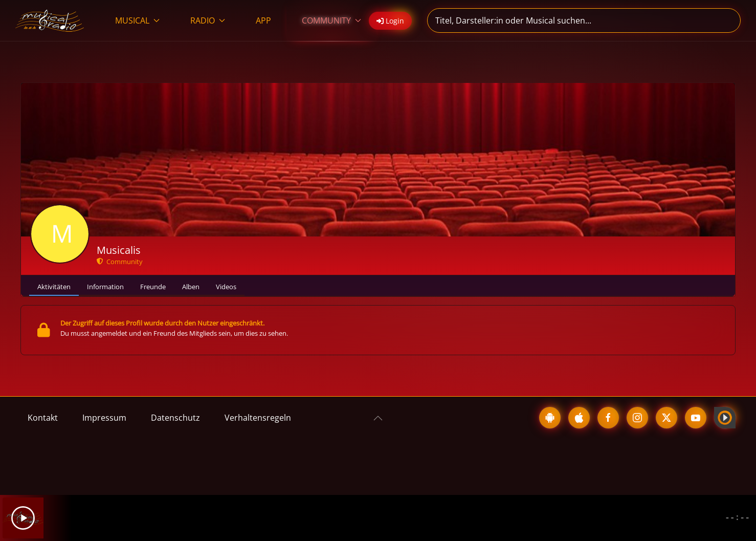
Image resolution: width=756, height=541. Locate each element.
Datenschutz (175, 418)
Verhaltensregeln (258, 418)
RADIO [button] (208, 20)
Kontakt (43, 418)
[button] (378, 418)
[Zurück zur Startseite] (50, 20)
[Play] (23, 518)
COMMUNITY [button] (331, 20)
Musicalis (119, 250)
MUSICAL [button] (137, 20)
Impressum (104, 418)
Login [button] (390, 21)
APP (263, 20)
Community (120, 262)
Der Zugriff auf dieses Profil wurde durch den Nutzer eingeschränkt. (162, 323)
